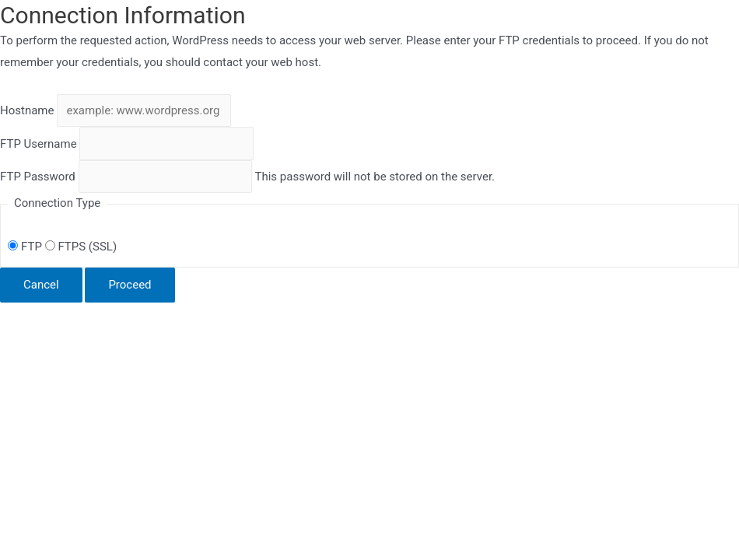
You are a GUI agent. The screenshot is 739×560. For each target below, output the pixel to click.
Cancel (41, 285)
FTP (26, 247)
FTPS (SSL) (81, 247)
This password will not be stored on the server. (247, 177)
